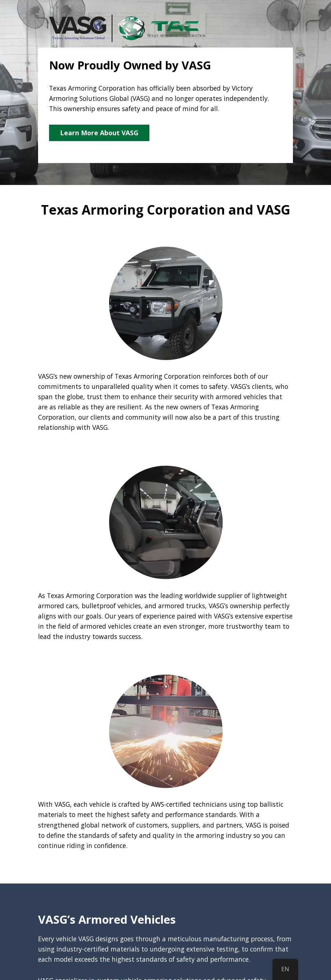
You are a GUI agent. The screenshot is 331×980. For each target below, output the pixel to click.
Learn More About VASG (99, 133)
